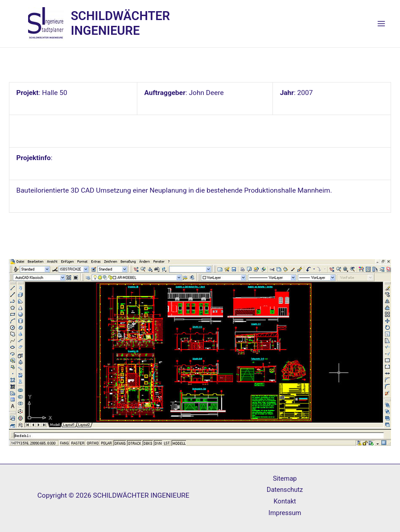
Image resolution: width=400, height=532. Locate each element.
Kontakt (285, 501)
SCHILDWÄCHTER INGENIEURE (120, 23)
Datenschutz (285, 490)
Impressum (285, 513)
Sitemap (285, 478)
